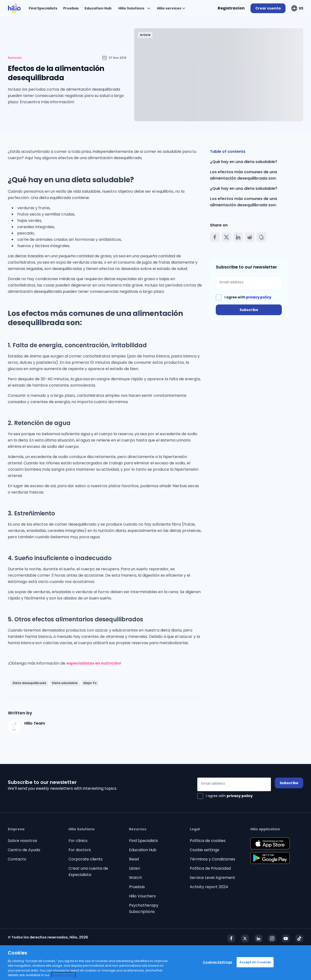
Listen (134, 868)
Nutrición (15, 58)
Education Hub (143, 850)
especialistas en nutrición (93, 663)
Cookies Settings (217, 962)
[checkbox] (243, 297)
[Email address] (249, 283)
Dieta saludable (65, 683)
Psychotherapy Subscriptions (144, 908)
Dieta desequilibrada (29, 683)
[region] (155, 963)
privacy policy (259, 297)
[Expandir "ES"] (297, 8)
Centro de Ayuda (24, 850)
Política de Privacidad (210, 868)
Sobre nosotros (22, 841)
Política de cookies (208, 841)
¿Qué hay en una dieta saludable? (244, 162)
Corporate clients (86, 859)
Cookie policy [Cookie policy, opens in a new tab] (63, 975)
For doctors (80, 850)
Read (134, 859)
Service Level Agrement (212, 878)
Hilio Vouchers (142, 896)
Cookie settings (204, 850)
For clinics (78, 841)
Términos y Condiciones (212, 859)
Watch (135, 878)
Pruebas (137, 887)
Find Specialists (143, 841)
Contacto (17, 859)
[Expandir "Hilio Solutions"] (134, 8)
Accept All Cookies (255, 962)
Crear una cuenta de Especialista (88, 872)
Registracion (231, 8)
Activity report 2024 (209, 887)
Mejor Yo (90, 683)
